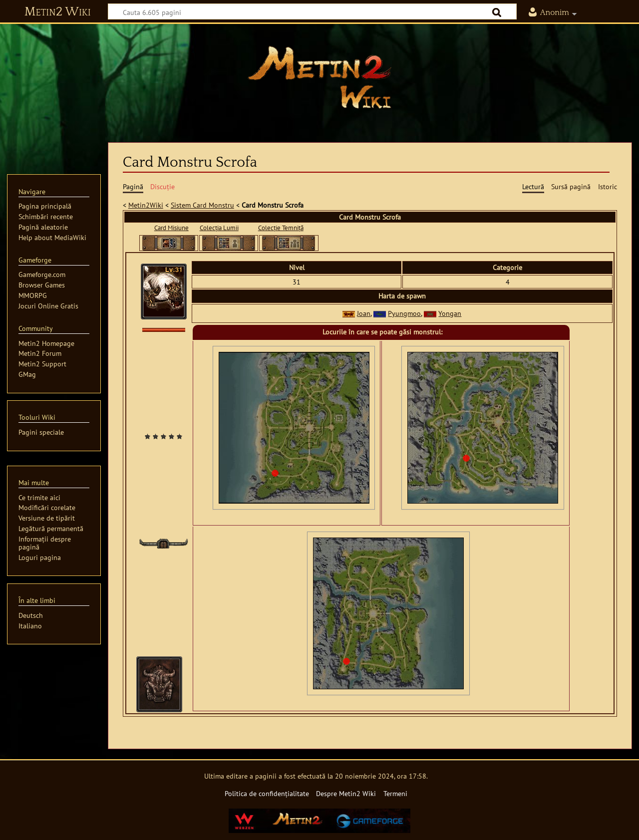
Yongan (450, 313)
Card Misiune (171, 228)
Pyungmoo (404, 313)
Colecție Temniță (281, 228)
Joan (364, 313)
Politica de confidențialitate (267, 793)
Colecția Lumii (219, 228)
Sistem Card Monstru (202, 205)
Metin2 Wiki (58, 12)
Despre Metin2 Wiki (346, 793)
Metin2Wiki (146, 205)
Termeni (395, 793)
